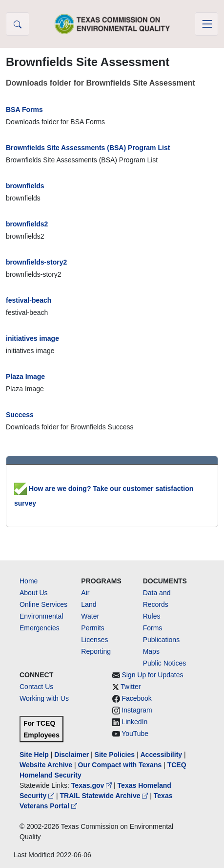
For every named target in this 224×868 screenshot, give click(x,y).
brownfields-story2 (36, 262)
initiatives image (32, 338)
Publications (162, 640)
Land (89, 604)
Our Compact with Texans (120, 765)
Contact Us (36, 687)
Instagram (137, 710)
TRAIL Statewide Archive (105, 796)
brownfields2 (27, 224)
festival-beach (29, 300)
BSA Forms (24, 110)
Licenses (94, 640)
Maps (151, 651)
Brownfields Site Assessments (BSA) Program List (88, 148)
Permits (92, 628)
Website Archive (46, 765)
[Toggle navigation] (206, 24)
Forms (153, 628)
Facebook (136, 698)
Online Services (43, 604)
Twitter (131, 687)
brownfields (25, 186)
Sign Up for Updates (152, 675)
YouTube (135, 734)
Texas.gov (92, 785)
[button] (18, 24)
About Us (34, 593)
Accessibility (162, 755)
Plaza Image (25, 377)
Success (20, 415)
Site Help (34, 755)
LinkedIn (134, 722)
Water (90, 616)
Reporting (96, 651)
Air (85, 593)
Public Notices (165, 663)
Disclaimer (71, 755)
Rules (152, 616)
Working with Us (44, 698)
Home (29, 581)
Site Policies (115, 755)
